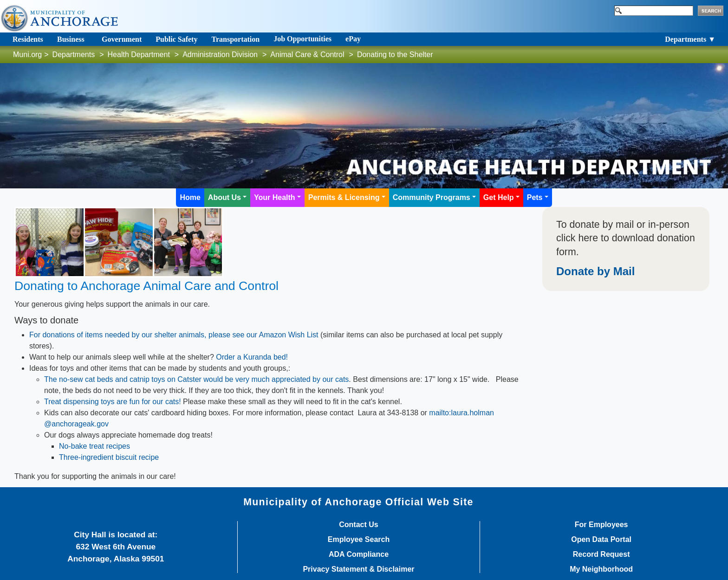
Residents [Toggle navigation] (28, 39)
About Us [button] (224, 197)
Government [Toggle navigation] (122, 39)
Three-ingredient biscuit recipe (109, 457)
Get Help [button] (499, 197)
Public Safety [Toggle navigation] (176, 39)
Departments (74, 55)
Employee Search (359, 540)
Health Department (139, 55)
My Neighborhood (601, 569)
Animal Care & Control (307, 55)
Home (190, 197)
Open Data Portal (601, 540)
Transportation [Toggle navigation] (235, 39)
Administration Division (220, 55)
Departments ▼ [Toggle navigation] (690, 39)
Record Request (601, 554)
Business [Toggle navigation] (71, 39)
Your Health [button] (275, 197)
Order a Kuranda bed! (252, 357)
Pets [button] (535, 197)
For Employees (601, 525)
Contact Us (358, 525)
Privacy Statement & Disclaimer (358, 569)
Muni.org (27, 55)
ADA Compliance (359, 554)
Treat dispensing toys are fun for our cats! (113, 402)
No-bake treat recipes (94, 446)
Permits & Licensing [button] (344, 197)
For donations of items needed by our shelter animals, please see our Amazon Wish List (174, 335)
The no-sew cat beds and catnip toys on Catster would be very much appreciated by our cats (196, 379)
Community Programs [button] (432, 197)
